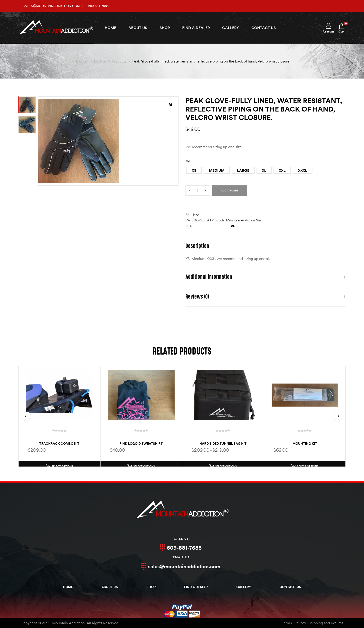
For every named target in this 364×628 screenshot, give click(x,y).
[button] (171, 104)
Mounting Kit (305, 444)
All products (216, 220)
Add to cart (230, 191)
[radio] (194, 170)
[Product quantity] (198, 191)
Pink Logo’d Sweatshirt (141, 444)
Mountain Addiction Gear (244, 220)
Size (188, 161)
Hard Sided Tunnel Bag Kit (223, 444)
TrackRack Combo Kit (59, 444)
